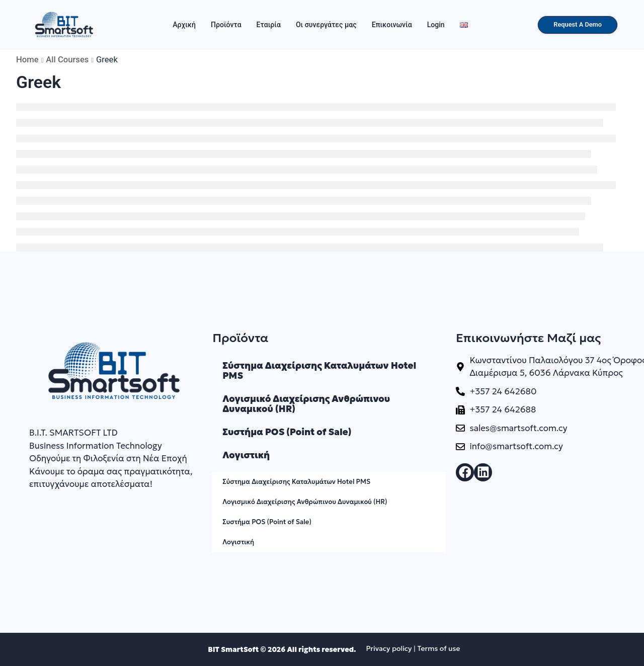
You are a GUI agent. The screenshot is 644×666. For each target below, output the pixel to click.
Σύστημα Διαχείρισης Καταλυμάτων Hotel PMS (319, 370)
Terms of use (438, 648)
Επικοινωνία (392, 25)
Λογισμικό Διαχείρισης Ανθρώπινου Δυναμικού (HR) (306, 404)
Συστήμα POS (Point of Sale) (287, 432)
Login (436, 25)
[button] (465, 472)
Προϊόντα (226, 25)
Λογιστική (246, 455)
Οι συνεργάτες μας (326, 25)
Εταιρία (269, 25)
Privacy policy (389, 648)
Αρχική (184, 25)
